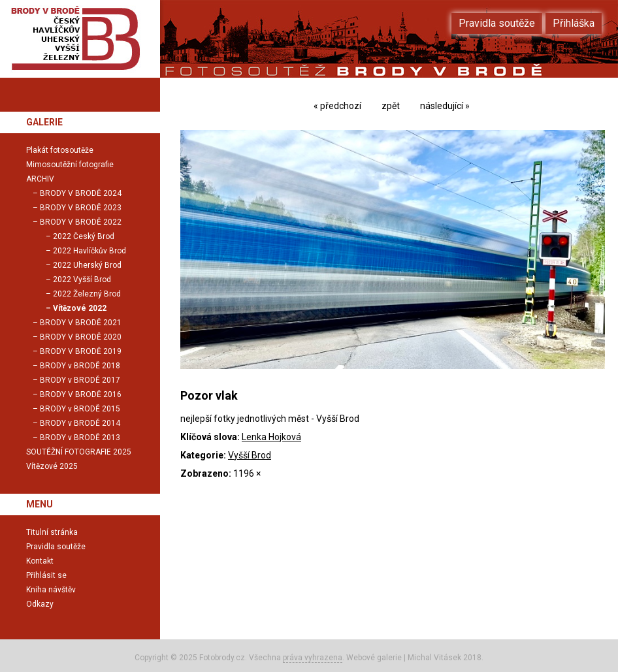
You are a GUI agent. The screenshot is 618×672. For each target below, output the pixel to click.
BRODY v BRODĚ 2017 (80, 380)
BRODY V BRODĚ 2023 (81, 208)
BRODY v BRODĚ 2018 (80, 366)
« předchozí (337, 106)
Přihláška (574, 23)
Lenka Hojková (271, 437)
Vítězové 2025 (52, 466)
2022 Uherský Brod (87, 265)
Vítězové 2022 (80, 308)
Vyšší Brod (250, 455)
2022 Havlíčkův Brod (89, 251)
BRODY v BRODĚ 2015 (80, 409)
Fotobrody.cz (222, 658)
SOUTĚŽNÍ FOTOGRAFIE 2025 (79, 452)
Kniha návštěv (51, 590)
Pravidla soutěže (56, 547)
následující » (445, 106)
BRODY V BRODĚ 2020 (81, 337)
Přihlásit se (46, 575)
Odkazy (40, 604)
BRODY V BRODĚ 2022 (81, 222)
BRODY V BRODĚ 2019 (81, 351)
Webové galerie (374, 658)
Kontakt (40, 561)
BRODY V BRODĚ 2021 (81, 323)
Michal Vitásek (434, 658)
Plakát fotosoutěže (60, 150)
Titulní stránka (52, 532)
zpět (391, 106)
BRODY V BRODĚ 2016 (81, 394)
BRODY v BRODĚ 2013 (80, 438)
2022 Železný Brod (87, 294)
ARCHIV (40, 179)
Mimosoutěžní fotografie (70, 165)
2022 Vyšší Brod (82, 280)
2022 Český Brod (84, 236)
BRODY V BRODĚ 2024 (81, 193)
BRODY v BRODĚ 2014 (80, 423)
